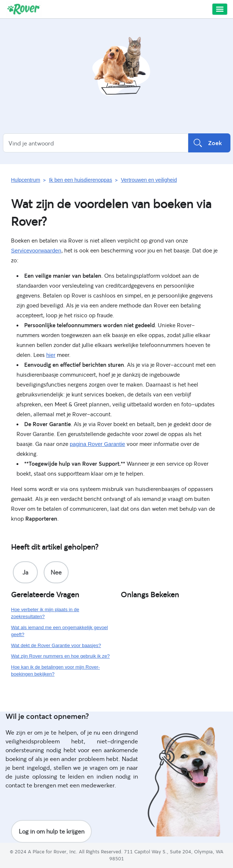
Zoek (209, 143)
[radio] (25, 572)
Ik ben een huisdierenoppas (80, 180)
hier (51, 355)
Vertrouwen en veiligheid (149, 180)
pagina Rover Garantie (97, 444)
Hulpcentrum (26, 180)
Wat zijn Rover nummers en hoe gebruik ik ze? (60, 656)
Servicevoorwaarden (36, 250)
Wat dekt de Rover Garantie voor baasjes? (56, 645)
